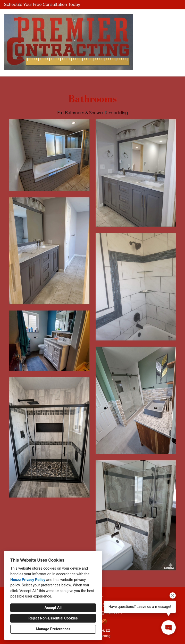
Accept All (53, 608)
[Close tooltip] (173, 595)
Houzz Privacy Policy (28, 580)
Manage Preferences (53, 629)
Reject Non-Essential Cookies (53, 618)
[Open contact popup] (169, 627)
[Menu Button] (177, 18)
